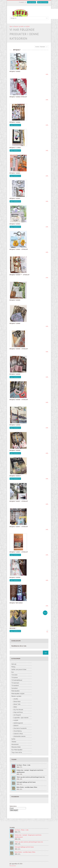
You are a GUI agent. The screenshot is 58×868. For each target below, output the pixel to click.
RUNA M (16, 726)
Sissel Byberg (18, 731)
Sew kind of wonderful (20, 728)
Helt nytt (14, 664)
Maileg (13, 667)
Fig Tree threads (18, 710)
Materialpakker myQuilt (18, 693)
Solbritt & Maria (18, 734)
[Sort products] (41, 47)
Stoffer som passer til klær (19, 669)
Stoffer (13, 739)
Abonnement (15, 744)
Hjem (11, 26)
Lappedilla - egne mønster (21, 718)
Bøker (15, 707)
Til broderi (14, 675)
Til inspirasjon (15, 683)
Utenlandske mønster (20, 736)
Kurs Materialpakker (17, 750)
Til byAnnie (15, 677)
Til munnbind (15, 685)
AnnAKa (16, 699)
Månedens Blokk (16, 747)
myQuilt (27, 26)
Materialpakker (16, 691)
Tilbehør (14, 742)
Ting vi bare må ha (17, 752)
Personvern (13, 866)
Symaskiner (15, 688)
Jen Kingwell (17, 715)
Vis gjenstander (32, 2)
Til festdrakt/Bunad (17, 680)
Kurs (13, 672)
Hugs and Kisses (18, 712)
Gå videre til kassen (43, 2)
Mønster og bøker (19, 26)
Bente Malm (17, 702)
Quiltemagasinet (18, 723)
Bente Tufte (17, 704)
